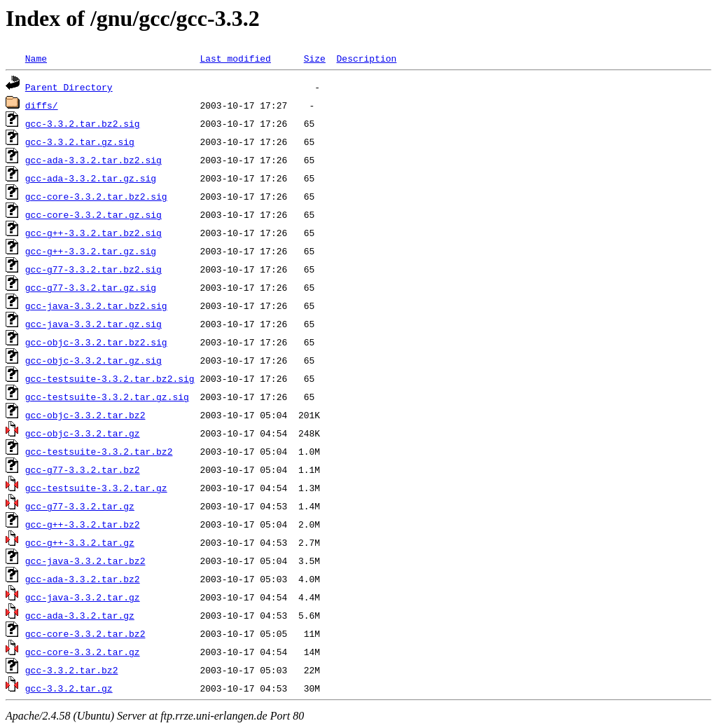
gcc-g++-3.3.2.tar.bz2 (83, 524)
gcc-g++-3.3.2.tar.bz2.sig (93, 233)
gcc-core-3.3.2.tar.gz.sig (93, 214)
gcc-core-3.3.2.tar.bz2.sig (96, 196)
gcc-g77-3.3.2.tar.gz (80, 506)
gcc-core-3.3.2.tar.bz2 (85, 633)
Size (315, 58)
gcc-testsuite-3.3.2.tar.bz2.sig (110, 378)
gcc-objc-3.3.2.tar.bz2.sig (96, 342)
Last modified (235, 58)
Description (366, 58)
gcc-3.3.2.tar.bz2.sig (83, 123)
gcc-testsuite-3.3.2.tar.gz (96, 488)
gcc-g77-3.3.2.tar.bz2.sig (93, 269)
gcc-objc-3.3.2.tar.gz (83, 433)
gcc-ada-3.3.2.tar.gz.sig (91, 178)
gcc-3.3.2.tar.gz (69, 688)
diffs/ (42, 105)
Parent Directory (69, 87)
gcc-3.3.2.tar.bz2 (72, 670)
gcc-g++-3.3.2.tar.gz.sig (91, 251)
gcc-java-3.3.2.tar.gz (83, 597)
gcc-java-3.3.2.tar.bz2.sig (96, 305)
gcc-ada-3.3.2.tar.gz (80, 615)
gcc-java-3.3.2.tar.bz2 (85, 561)
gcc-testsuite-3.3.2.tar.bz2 (99, 451)
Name (36, 58)
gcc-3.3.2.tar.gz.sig (80, 142)
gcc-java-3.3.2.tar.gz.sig (93, 324)
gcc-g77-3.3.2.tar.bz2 (83, 469)
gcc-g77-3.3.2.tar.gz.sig (91, 287)
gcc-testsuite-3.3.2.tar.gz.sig (107, 397)
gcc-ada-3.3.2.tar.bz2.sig (93, 160)
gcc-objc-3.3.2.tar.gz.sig (93, 360)
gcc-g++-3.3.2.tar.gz (80, 542)
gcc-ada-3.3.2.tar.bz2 (83, 579)
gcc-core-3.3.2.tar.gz (83, 652)
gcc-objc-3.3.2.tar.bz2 (85, 415)
